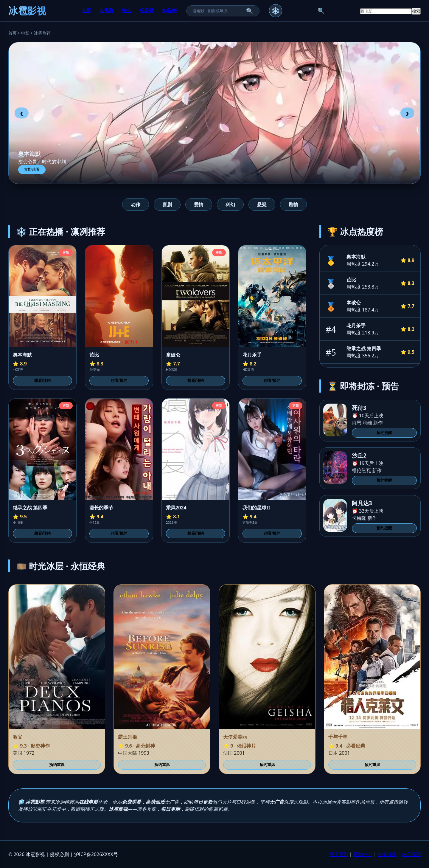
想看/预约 (43, 380)
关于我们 (339, 854)
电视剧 (106, 10)
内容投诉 (411, 854)
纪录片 (147, 10)
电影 (86, 10)
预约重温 (57, 765)
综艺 (127, 10)
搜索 (416, 11)
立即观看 (32, 169)
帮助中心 (363, 854)
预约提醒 (384, 433)
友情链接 (387, 854)
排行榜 (170, 10)
